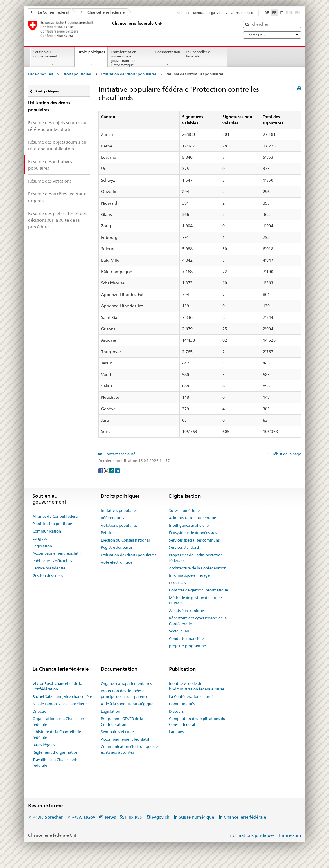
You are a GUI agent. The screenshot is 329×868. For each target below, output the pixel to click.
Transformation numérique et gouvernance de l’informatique (124, 58)
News (110, 817)
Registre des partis (117, 547)
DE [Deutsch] (267, 12)
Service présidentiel (50, 568)
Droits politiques (92, 54)
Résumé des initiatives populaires (50, 165)
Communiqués (182, 704)
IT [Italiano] (281, 12)
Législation (42, 546)
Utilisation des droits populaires (128, 74)
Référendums (112, 518)
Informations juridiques (251, 835)
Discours (176, 711)
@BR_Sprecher (48, 817)
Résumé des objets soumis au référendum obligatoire (57, 145)
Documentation (167, 52)
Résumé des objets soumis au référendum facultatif (57, 126)
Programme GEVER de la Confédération (122, 721)
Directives (177, 583)
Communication (47, 531)
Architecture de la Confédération (198, 568)
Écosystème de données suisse (195, 533)
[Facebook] (101, 470)
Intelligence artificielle (189, 525)
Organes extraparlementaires (126, 683)
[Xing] (112, 470)
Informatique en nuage (189, 575)
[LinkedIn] (117, 470)
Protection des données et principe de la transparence (124, 694)
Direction (41, 711)
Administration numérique (193, 518)
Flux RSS (134, 817)
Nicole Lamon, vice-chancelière (60, 704)
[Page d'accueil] (111, 29)
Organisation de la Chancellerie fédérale (60, 721)
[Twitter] (107, 470)
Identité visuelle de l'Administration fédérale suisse (197, 686)
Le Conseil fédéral (50, 12)
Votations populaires (119, 525)
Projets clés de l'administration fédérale (196, 558)
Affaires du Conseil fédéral (56, 516)
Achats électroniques (187, 611)
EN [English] (297, 12)
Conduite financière (186, 638)
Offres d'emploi (242, 13)
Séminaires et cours (118, 732)
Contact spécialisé (119, 454)
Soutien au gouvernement (45, 54)
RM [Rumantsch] (289, 12)
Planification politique (52, 524)
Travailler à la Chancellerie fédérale (55, 762)
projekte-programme (187, 646)
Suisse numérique (184, 510)
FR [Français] (274, 12)
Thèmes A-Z (272, 35)
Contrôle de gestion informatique (198, 590)
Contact (183, 13)
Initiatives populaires (119, 510)
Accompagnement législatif (57, 553)
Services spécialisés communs (194, 540)
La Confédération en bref (191, 696)
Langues (40, 538)
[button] (248, 25)
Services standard (184, 547)
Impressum (290, 835)
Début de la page (286, 454)
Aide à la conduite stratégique (127, 704)
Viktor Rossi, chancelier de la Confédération (57, 686)
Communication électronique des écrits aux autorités (130, 749)
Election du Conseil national (125, 540)
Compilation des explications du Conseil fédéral (197, 721)
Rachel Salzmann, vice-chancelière (62, 696)
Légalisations (217, 13)
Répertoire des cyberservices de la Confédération (198, 621)
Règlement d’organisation (55, 752)
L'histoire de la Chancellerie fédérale (57, 735)
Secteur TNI (179, 631)
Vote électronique (117, 562)
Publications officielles (52, 561)
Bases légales (44, 745)
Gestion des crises (48, 575)
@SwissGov (83, 817)
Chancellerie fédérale (103, 12)
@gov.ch (161, 817)
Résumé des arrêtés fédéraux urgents (57, 197)
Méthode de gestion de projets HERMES (196, 600)
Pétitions (108, 533)
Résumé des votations (50, 181)
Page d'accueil (41, 74)
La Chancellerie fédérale (198, 54)
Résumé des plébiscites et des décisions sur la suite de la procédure (57, 220)
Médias (198, 13)
